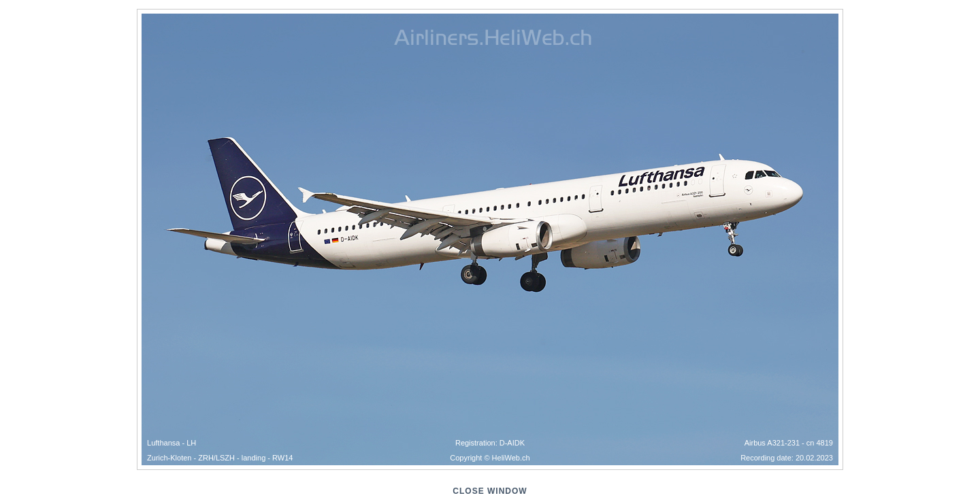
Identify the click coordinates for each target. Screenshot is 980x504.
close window (490, 491)
